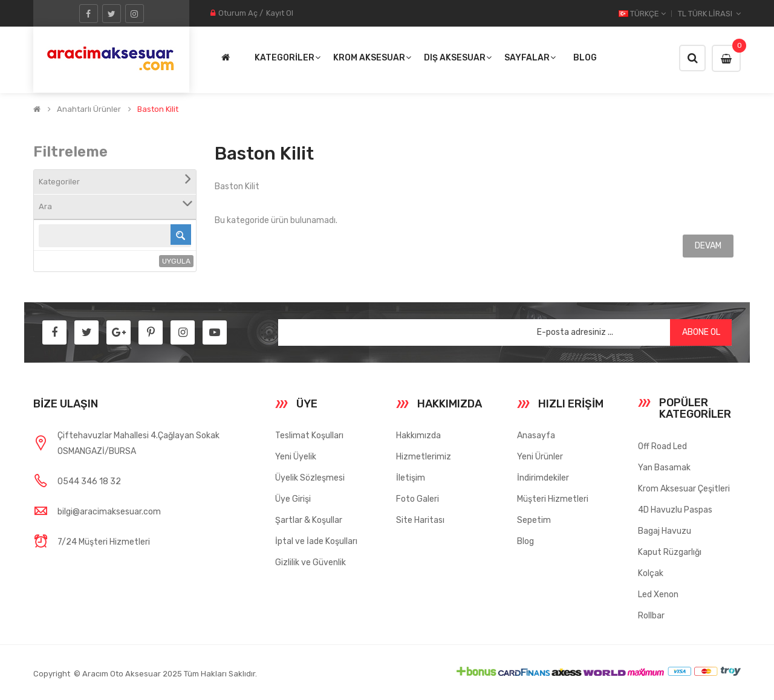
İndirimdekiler (543, 478)
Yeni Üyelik (296, 457)
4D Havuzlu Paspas (675, 510)
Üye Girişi (293, 499)
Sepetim (534, 520)
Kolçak (651, 573)
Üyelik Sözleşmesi (310, 478)
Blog (525, 541)
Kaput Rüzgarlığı (670, 552)
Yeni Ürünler (540, 457)
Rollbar (651, 616)
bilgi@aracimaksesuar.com (109, 512)
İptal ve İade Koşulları (316, 541)
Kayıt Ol (280, 13)
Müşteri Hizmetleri (553, 499)
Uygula (176, 261)
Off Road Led (662, 446)
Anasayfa (536, 436)
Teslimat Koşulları (309, 436)
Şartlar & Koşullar (309, 520)
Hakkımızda (418, 436)
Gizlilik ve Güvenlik (311, 562)
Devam (708, 246)
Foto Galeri (418, 499)
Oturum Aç (238, 13)
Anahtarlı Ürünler (89, 109)
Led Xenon (658, 595)
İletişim (411, 478)
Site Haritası (420, 520)
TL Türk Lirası (709, 14)
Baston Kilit (158, 109)
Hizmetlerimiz (424, 457)
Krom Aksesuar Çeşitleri (684, 489)
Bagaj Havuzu (665, 531)
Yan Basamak (664, 468)
